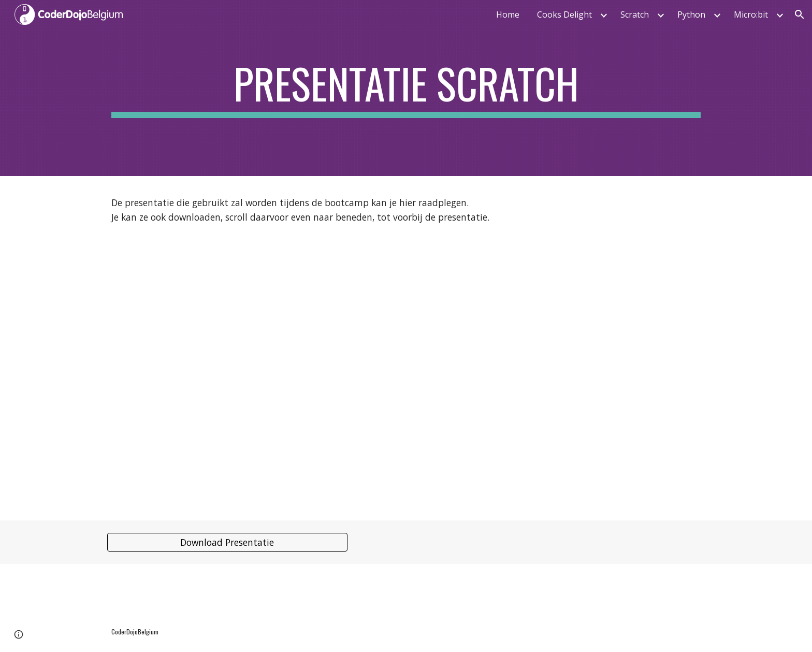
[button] (800, 15)
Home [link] (508, 15)
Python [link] (691, 15)
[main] (406, 88)
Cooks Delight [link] (564, 15)
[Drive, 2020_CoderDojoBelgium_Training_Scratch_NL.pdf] (406, 370)
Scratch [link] (635, 15)
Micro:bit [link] (751, 15)
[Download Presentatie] (227, 542)
